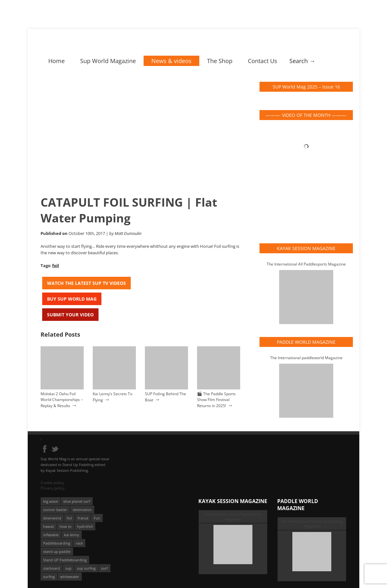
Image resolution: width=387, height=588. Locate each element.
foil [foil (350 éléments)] (69, 518)
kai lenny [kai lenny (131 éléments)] (72, 535)
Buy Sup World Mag (72, 299)
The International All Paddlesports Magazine (306, 264)
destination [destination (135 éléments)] (82, 510)
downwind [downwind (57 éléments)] (52, 518)
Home (57, 61)
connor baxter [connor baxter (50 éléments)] (55, 510)
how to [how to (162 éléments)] (66, 526)
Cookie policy (52, 483)
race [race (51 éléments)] (79, 543)
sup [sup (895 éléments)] (68, 568)
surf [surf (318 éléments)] (104, 568)
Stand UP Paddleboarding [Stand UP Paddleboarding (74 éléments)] (65, 560)
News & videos (171, 61)
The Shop (220, 61)
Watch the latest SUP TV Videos (86, 283)
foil (56, 266)
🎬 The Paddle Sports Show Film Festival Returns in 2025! (216, 400)
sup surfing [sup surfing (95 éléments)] (86, 568)
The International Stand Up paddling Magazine (312, 524)
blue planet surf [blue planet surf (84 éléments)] (77, 501)
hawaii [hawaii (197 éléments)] (49, 526)
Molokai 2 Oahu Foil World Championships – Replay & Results (62, 400)
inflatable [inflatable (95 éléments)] (51, 535)
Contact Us (263, 61)
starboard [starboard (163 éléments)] (52, 568)
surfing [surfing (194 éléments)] (49, 577)
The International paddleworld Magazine (306, 358)
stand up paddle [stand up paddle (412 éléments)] (57, 551)
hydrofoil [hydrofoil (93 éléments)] (85, 526)
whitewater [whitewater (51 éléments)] (70, 577)
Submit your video (70, 315)
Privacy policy (53, 488)
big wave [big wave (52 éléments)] (51, 501)
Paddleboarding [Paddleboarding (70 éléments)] (57, 543)
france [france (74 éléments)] (83, 518)
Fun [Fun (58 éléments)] (97, 518)
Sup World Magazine (108, 61)
